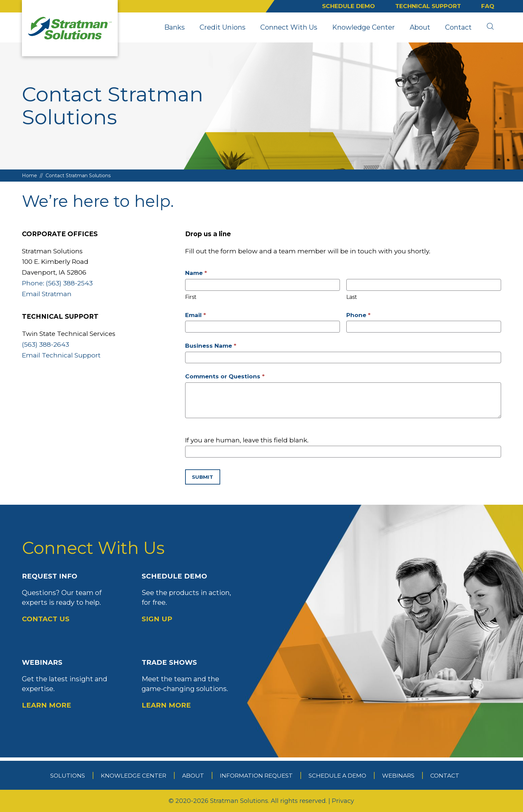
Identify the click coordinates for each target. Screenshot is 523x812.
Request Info (72, 598)
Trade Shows (191, 684)
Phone (358, 315)
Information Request (256, 776)
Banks (175, 27)
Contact (458, 27)
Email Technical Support (61, 355)
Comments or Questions (225, 376)
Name (196, 273)
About (420, 27)
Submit (202, 477)
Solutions (68, 776)
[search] (490, 27)
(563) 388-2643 (46, 345)
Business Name (211, 346)
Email (196, 315)
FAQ (488, 6)
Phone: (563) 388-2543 (57, 283)
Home (30, 176)
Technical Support (428, 6)
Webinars (72, 684)
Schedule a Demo (337, 776)
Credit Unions (223, 27)
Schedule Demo (348, 6)
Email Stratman (47, 294)
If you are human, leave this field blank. (247, 440)
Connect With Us (289, 27)
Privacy (343, 801)
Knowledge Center (364, 27)
